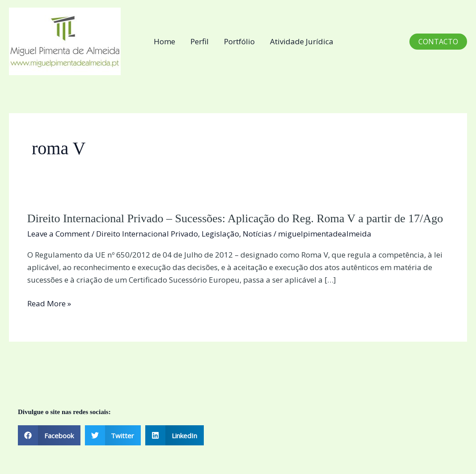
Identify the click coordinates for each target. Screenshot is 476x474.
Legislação (220, 234)
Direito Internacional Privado (147, 234)
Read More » (49, 304)
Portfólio (239, 41)
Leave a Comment (59, 234)
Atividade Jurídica (302, 41)
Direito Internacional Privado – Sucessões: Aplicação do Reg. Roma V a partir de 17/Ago (235, 218)
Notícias (257, 234)
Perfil (200, 41)
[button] (438, 42)
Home (164, 41)
